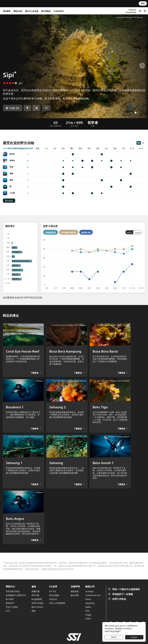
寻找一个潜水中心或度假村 (124, 589)
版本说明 (75, 595)
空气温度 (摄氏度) (69, 233)
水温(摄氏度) (50, 233)
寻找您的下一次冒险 (121, 594)
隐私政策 (75, 591)
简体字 (114, 637)
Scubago (89, 591)
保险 (34, 611)
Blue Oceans (37, 607)
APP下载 (35, 595)
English (134, 637)
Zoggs (88, 615)
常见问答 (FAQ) (13, 591)
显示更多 (9, 201)
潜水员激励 (54, 595)
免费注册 (36, 591)
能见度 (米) (86, 233)
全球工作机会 (117, 599)
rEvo (87, 611)
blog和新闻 (37, 599)
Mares (88, 599)
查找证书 (10, 603)
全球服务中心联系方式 (16, 595)
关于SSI (52, 591)
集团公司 (90, 587)
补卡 (8, 611)
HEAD (88, 619)
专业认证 (53, 599)
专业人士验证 (12, 607)
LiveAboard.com (93, 595)
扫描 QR (13, 108)
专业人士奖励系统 (57, 603)
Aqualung (90, 603)
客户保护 (10, 599)
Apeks (88, 607)
